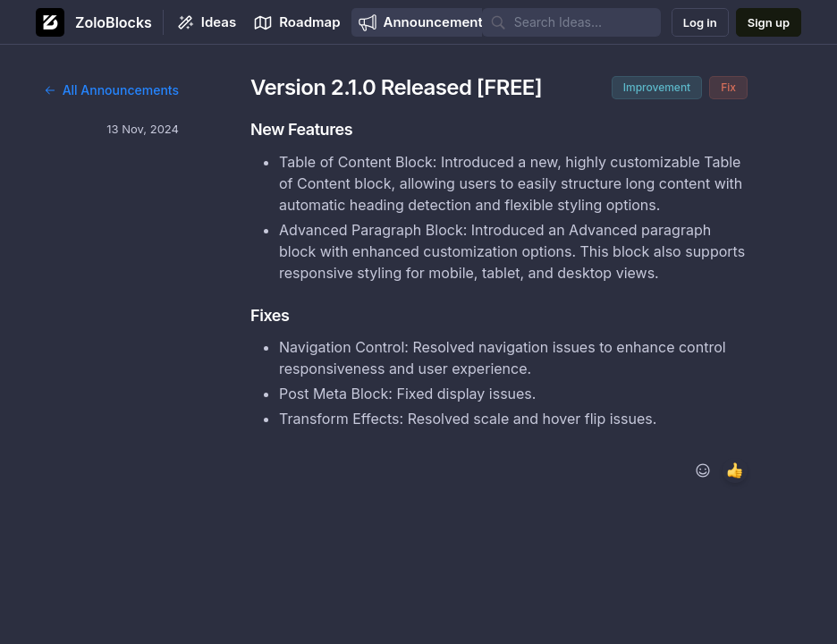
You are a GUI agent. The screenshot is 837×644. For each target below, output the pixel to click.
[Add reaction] (703, 470)
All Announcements (111, 90)
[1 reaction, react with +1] (735, 470)
